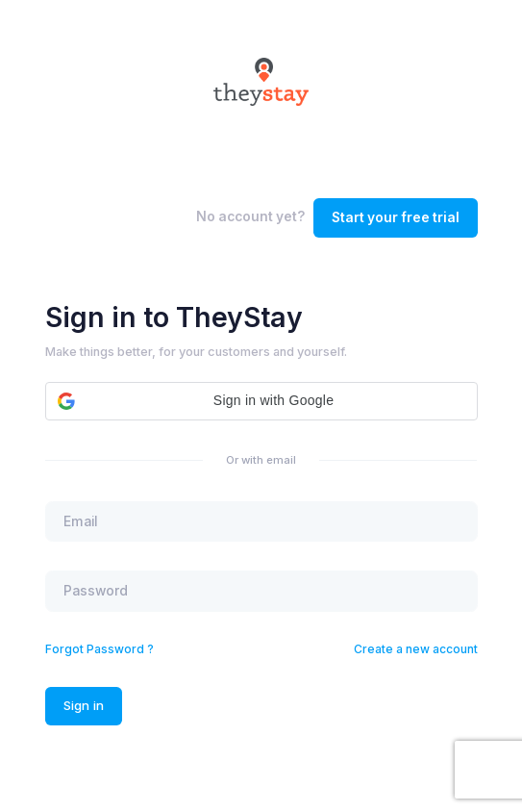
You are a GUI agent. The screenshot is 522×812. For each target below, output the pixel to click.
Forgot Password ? (99, 649)
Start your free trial (396, 217)
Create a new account (416, 649)
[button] (261, 401)
